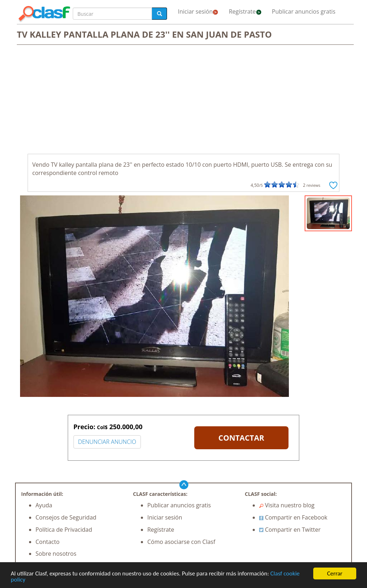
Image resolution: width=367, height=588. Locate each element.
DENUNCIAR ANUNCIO (107, 442)
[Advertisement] (183, 100)
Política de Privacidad (64, 530)
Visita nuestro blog (287, 505)
